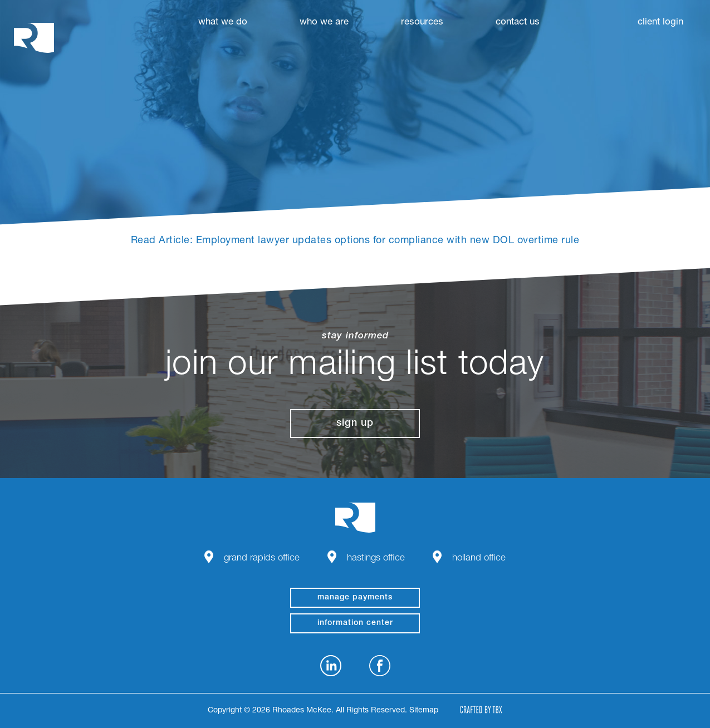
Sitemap (424, 711)
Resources (422, 23)
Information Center (355, 623)
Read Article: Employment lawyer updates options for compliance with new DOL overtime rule (355, 241)
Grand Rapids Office (262, 559)
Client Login (660, 23)
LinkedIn (331, 666)
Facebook (380, 666)
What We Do (223, 23)
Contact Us (518, 23)
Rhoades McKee (34, 38)
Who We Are (324, 23)
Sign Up (355, 424)
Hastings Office (376, 559)
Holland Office (479, 559)
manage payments (355, 598)
